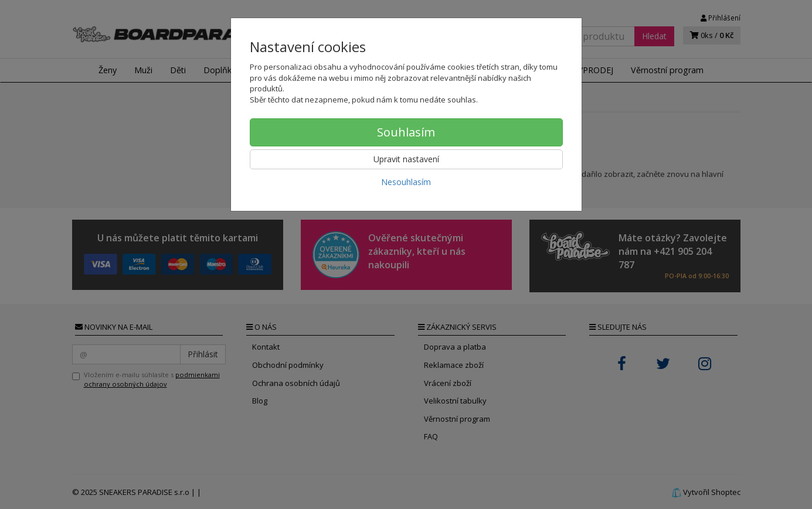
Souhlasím (406, 132)
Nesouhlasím (406, 182)
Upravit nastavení (406, 159)
